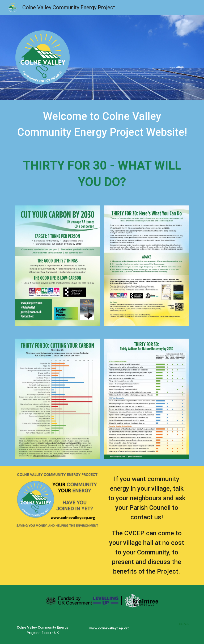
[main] (102, 124)
